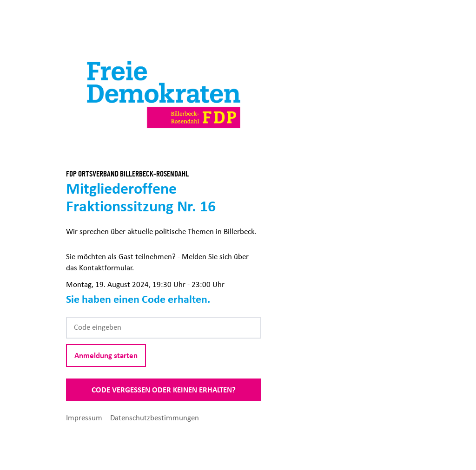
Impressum (85, 418)
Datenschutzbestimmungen (155, 418)
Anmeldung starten (106, 355)
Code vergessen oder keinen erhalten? (164, 390)
